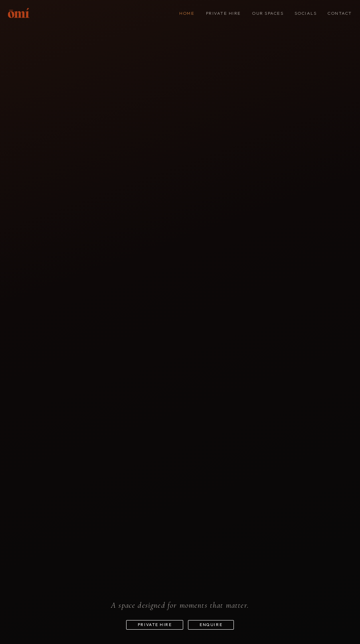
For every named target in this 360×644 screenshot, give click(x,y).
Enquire (217, 621)
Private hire (224, 13)
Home (187, 13)
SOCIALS (306, 13)
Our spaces (268, 13)
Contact (340, 13)
